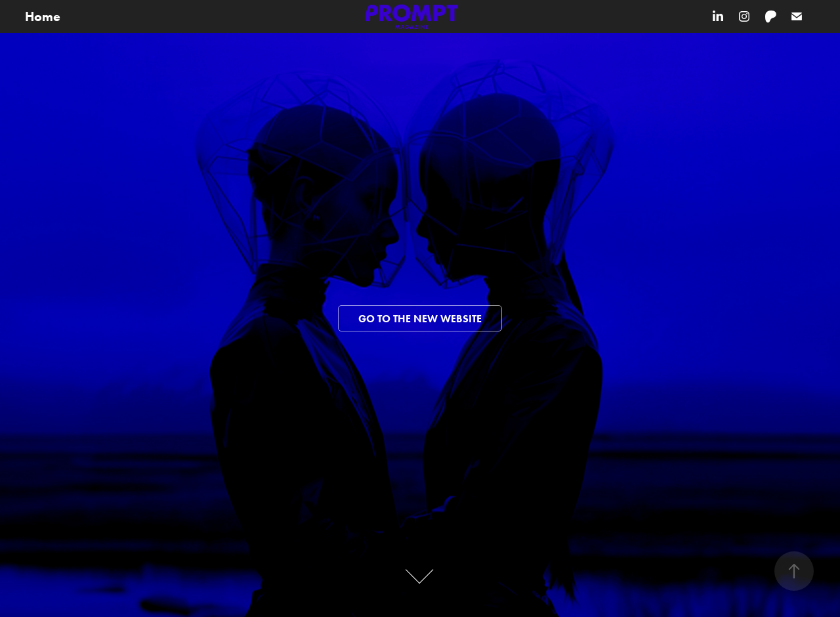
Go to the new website (420, 319)
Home (43, 16)
